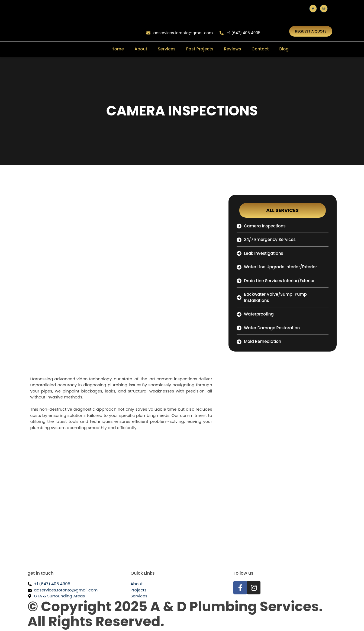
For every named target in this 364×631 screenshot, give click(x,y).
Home (118, 49)
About (141, 49)
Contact (260, 49)
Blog (284, 49)
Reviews (232, 49)
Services (167, 49)
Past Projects (200, 49)
